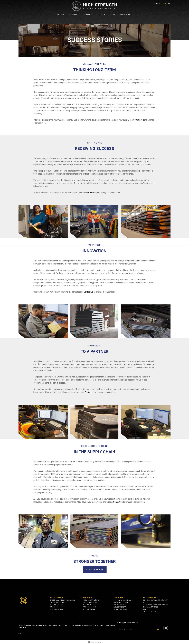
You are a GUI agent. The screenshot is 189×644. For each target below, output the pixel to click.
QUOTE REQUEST (126, 15)
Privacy (83, 626)
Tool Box (113, 15)
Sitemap (100, 626)
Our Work (101, 15)
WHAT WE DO (88, 15)
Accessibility (53, 626)
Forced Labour (64, 626)
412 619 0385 (151, 612)
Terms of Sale (91, 626)
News (112, 626)
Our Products (74, 15)
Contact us (140, 120)
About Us (60, 15)
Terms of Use (74, 626)
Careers (106, 626)
